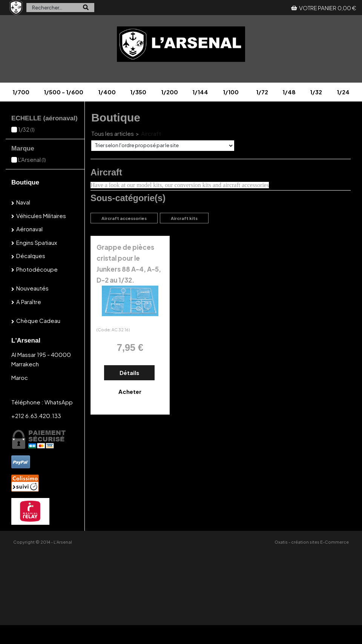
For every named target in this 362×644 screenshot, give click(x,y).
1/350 (138, 92)
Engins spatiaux (37, 242)
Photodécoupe (37, 269)
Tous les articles (113, 133)
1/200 (169, 92)
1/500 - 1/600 (64, 92)
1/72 (262, 92)
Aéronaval (29, 229)
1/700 (21, 92)
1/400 (107, 92)
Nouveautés (32, 288)
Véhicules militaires (41, 216)
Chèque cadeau (38, 320)
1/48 (289, 92)
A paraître (29, 302)
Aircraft (151, 133)
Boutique (25, 182)
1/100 (231, 92)
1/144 (200, 92)
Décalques (31, 256)
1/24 (343, 92)
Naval (23, 202)
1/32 (316, 92)
